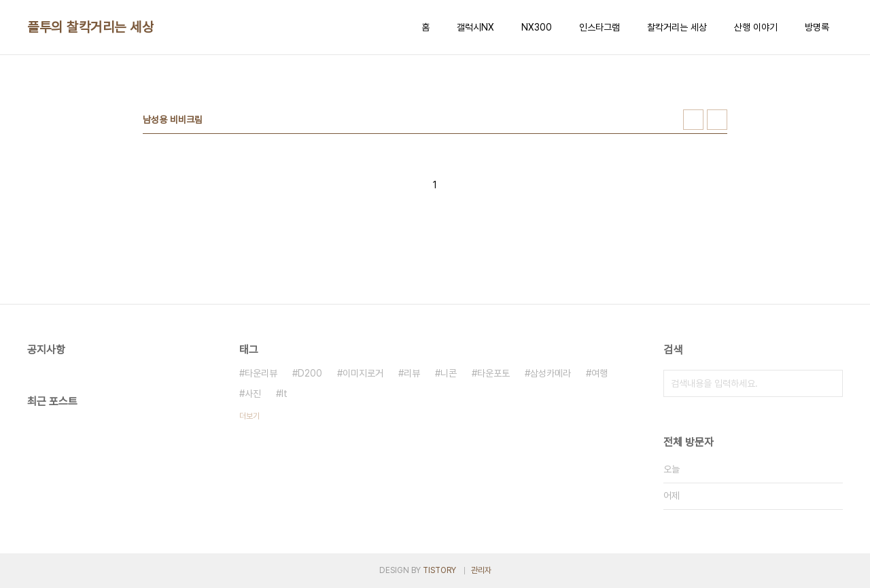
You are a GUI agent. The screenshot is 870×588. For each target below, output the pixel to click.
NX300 (537, 27)
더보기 (249, 416)
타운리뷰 (261, 373)
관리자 (481, 570)
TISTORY (439, 570)
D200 (310, 373)
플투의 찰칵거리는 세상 (90, 27)
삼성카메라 (551, 373)
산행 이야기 (756, 27)
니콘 (449, 373)
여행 (599, 373)
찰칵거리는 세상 (677, 27)
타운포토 (493, 373)
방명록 (817, 27)
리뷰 (412, 373)
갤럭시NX (475, 27)
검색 (829, 383)
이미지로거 (363, 373)
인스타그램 (599, 27)
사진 (253, 394)
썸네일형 (693, 120)
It (284, 394)
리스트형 (717, 120)
